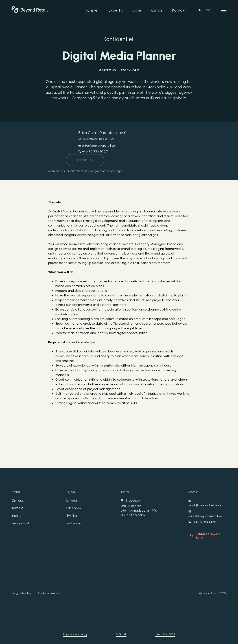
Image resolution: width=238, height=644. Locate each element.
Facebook (75, 509)
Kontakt (179, 10)
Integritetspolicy (21, 592)
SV (208, 10)
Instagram (75, 525)
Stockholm (147, 508)
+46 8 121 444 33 (203, 522)
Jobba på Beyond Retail (207, 536)
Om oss (18, 501)
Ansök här (85, 160)
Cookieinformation (50, 592)
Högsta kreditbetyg (75, 633)
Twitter (73, 517)
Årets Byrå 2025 (165, 633)
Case (137, 10)
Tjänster (91, 10)
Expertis (116, 10)
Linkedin (73, 501)
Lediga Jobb (22, 525)
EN (199, 10)
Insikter (18, 517)
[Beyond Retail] (30, 12)
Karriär (157, 10)
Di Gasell (121, 633)
